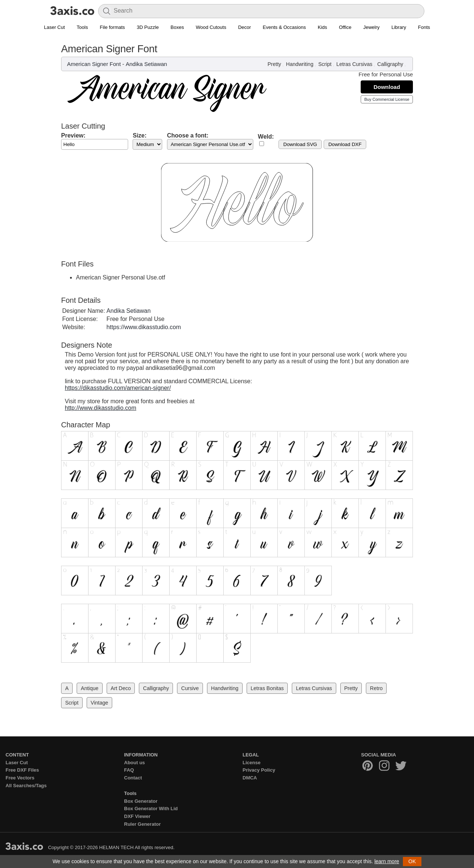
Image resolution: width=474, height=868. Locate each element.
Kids (322, 27)
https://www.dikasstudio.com (144, 327)
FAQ (129, 770)
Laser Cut (54, 27)
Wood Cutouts (211, 27)
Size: (139, 135)
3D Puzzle (148, 27)
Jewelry (371, 27)
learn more (387, 861)
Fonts (424, 27)
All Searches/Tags (26, 786)
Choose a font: (188, 135)
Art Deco (121, 688)
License (251, 763)
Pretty (275, 64)
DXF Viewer (137, 816)
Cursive (190, 688)
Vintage (99, 703)
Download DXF (345, 144)
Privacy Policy (259, 770)
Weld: (266, 137)
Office (345, 27)
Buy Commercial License (387, 99)
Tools (82, 27)
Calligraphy (390, 64)
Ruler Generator (142, 824)
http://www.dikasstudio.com (101, 408)
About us (134, 763)
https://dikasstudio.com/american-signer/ (118, 388)
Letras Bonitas (267, 688)
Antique (89, 688)
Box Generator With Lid (151, 809)
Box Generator (141, 801)
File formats (112, 27)
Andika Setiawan (146, 64)
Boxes (177, 27)
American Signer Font (94, 64)
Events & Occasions (284, 27)
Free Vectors (20, 778)
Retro (376, 688)
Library (399, 27)
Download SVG (300, 144)
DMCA (250, 778)
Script (325, 64)
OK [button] (412, 861)
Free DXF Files (22, 770)
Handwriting (300, 64)
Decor (245, 27)
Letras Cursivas (354, 64)
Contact (133, 778)
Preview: (73, 135)
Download (387, 87)
